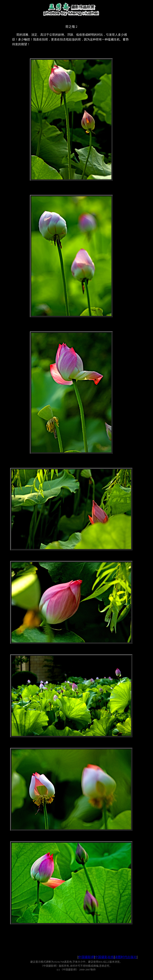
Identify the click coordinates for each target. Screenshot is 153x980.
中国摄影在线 (104, 957)
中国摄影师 (86, 957)
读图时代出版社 (126, 957)
